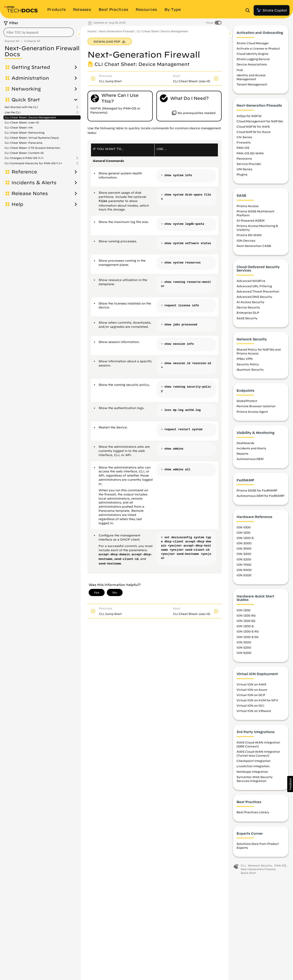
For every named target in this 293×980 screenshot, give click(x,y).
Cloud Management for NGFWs (260, 123)
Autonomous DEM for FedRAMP (260, 498)
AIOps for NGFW (249, 118)
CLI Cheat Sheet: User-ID (22, 122)
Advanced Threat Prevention (258, 293)
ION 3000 (244, 551)
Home (92, 31)
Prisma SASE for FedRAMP (257, 493)
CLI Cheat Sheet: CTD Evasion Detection (32, 148)
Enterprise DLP (248, 315)
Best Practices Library (253, 814)
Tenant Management (252, 87)
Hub (240, 72)
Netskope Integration (252, 774)
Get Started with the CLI (21, 107)
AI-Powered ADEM (251, 223)
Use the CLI (13, 112)
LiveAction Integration (253, 768)
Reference (24, 172)
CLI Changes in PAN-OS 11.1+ (24, 158)
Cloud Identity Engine (252, 56)
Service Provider (249, 166)
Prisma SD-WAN (249, 237)
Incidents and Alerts (251, 451)
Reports (242, 456)
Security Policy (248, 366)
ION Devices (246, 243)
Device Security (248, 310)
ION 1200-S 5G (248, 639)
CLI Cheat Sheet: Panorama (23, 143)
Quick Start (26, 100)
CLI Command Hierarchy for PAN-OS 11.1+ (33, 163)
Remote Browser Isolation (256, 408)
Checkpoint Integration (253, 763)
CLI (243, 868)
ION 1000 (244, 529)
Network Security (260, 868)
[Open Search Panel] (249, 10)
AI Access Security (250, 304)
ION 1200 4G (246, 618)
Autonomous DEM (250, 461)
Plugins (242, 177)
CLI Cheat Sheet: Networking (25, 133)
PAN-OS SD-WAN (250, 155)
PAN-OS (243, 150)
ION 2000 (244, 545)
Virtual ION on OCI (250, 708)
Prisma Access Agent (252, 414)
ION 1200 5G (246, 623)
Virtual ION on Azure (252, 692)
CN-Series (244, 139)
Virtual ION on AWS (251, 686)
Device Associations (252, 67)
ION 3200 (244, 556)
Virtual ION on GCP (251, 697)
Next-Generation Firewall (116, 31)
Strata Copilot (272, 10)
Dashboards (245, 445)
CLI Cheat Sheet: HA (19, 127)
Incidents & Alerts (34, 183)
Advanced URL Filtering (254, 288)
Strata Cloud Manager (253, 45)
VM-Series (244, 171)
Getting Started (31, 67)
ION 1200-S (245, 540)
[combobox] (39, 32)
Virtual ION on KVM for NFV (257, 702)
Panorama (244, 161)
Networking (26, 89)
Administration (30, 78)
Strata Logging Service (253, 61)
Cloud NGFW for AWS (253, 129)
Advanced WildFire (251, 283)
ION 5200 (244, 561)
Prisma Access (248, 208)
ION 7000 (244, 567)
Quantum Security (250, 372)
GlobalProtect (247, 403)
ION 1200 (243, 535)
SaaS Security (247, 320)
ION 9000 (244, 572)
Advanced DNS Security (254, 299)
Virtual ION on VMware (254, 713)
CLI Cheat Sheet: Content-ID (24, 153)
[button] (290, 784)
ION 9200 (244, 577)
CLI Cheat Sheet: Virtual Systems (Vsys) (32, 138)
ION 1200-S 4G (248, 634)
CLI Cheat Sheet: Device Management (30, 117)
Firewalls (244, 145)
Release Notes (30, 193)
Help (17, 204)
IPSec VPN (245, 361)
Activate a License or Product (258, 51)
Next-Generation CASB (254, 248)
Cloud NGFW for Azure (254, 134)
